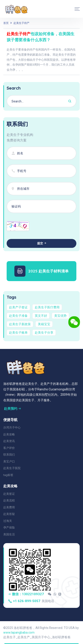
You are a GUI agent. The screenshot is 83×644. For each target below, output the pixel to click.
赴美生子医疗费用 (47, 307)
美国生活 (9, 534)
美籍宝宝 (44, 324)
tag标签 (8, 475)
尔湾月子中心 (12, 428)
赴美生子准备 (18, 316)
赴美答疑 (9, 514)
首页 (6, 23)
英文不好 (41, 316)
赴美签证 (9, 494)
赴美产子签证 (18, 307)
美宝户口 (9, 461)
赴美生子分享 (44, 333)
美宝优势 (60, 316)
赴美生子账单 (18, 333)
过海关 (8, 521)
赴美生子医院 (12, 468)
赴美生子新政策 (20, 324)
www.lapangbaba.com (19, 632)
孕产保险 (9, 528)
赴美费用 (9, 507)
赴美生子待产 (21, 23)
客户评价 (9, 448)
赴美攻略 (9, 434)
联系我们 (9, 455)
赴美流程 (9, 500)
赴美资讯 (9, 441)
